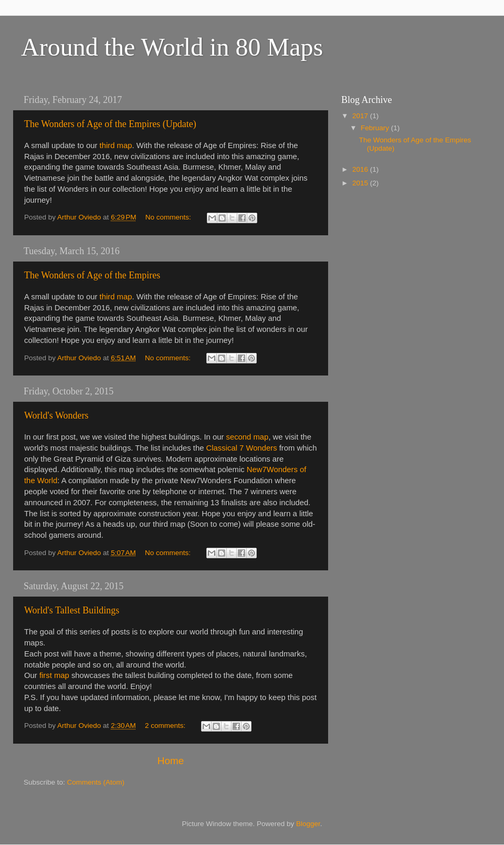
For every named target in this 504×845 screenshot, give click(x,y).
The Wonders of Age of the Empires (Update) (110, 124)
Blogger (308, 824)
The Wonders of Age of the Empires (92, 275)
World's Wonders (56, 415)
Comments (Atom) (96, 782)
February (376, 128)
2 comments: (166, 726)
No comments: (169, 217)
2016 (361, 169)
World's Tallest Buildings (72, 610)
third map (116, 145)
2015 (361, 183)
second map (248, 437)
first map (54, 675)
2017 (361, 116)
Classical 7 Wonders (242, 448)
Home (171, 761)
